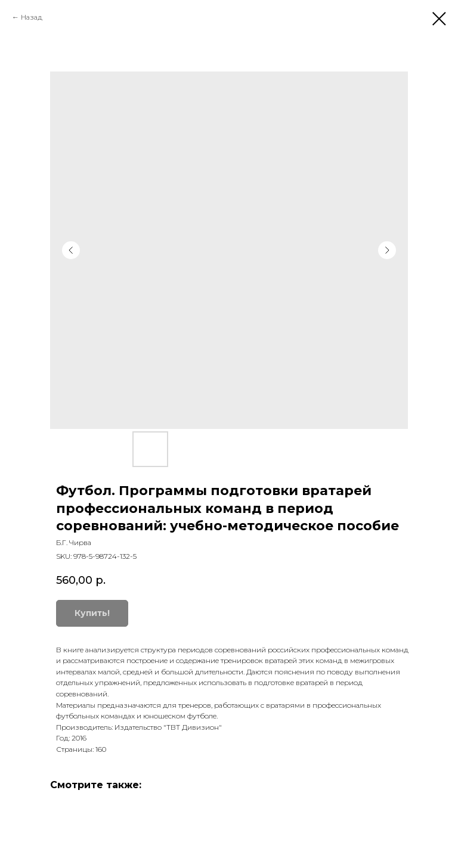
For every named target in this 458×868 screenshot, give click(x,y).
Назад (32, 17)
